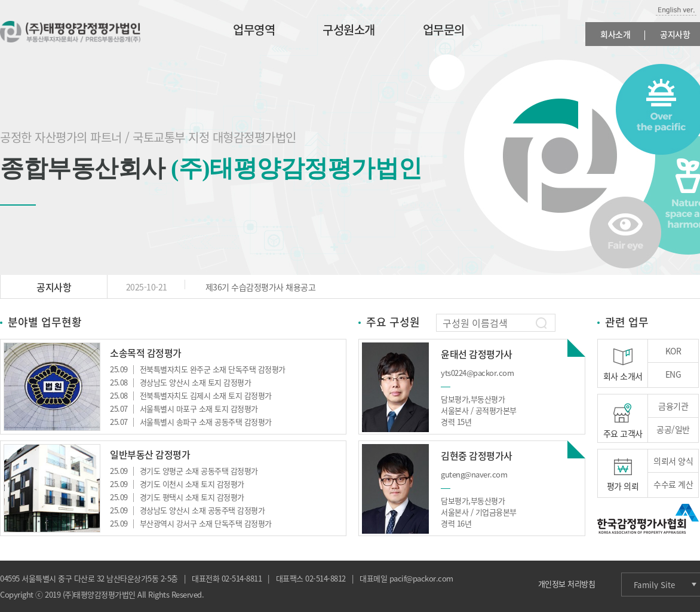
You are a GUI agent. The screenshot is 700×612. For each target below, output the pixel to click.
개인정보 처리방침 (567, 584)
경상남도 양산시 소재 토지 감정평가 (180, 382)
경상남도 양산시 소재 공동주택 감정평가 (187, 510)
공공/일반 (673, 429)
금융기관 (673, 406)
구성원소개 (349, 30)
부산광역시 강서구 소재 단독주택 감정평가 (191, 523)
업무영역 (254, 30)
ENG (673, 374)
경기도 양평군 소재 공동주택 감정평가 (184, 471)
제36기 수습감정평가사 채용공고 (211, 287)
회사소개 (615, 34)
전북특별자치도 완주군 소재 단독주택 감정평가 (198, 369)
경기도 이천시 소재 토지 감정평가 (177, 484)
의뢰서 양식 (673, 461)
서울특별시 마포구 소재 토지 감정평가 (184, 408)
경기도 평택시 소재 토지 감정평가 (177, 497)
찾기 (541, 323)
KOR (673, 351)
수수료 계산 (673, 484)
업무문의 (444, 30)
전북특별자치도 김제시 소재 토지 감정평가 (191, 395)
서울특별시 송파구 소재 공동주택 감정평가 (191, 422)
